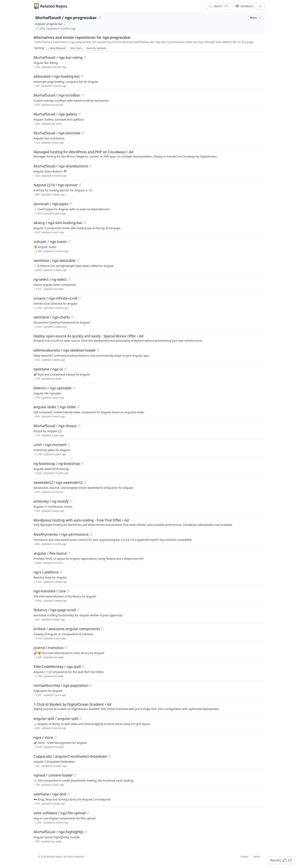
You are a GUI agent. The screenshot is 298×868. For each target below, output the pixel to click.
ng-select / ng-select (50, 279)
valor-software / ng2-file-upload (59, 813)
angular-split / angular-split (56, 718)
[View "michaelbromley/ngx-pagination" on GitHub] (90, 685)
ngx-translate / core (50, 591)
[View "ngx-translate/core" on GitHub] (68, 591)
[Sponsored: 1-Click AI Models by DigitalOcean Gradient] (149, 706)
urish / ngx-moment (50, 445)
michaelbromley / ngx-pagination (61, 685)
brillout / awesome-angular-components (67, 629)
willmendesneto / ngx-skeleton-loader (65, 350)
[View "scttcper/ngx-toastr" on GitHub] (69, 242)
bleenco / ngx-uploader (53, 388)
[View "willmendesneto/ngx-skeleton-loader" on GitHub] (98, 350)
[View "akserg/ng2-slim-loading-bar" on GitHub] (85, 223)
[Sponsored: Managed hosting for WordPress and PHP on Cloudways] (149, 154)
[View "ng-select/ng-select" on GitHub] (69, 279)
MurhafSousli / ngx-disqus (55, 426)
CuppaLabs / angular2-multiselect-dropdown (70, 756)
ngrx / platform (46, 572)
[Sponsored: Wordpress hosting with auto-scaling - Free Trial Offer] (149, 522)
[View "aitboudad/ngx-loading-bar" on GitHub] (82, 76)
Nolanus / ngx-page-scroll (55, 610)
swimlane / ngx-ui (48, 369)
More (256, 18)
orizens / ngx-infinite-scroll (55, 298)
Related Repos (54, 6)
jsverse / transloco (48, 648)
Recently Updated (96, 48)
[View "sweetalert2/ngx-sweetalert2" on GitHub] (85, 482)
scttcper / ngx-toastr (50, 242)
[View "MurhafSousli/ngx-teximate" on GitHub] (83, 133)
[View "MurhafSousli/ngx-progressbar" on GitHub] (100, 18)
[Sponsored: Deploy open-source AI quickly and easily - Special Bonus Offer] (149, 338)
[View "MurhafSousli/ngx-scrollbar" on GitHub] (82, 95)
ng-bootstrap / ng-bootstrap (57, 463)
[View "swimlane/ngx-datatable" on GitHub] (78, 260)
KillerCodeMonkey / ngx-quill (57, 667)
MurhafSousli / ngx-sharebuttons (61, 166)
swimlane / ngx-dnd (50, 794)
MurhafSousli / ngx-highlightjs (58, 832)
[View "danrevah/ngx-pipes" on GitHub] (71, 204)
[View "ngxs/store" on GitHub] (55, 737)
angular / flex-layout (50, 553)
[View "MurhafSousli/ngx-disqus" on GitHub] (79, 426)
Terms (256, 857)
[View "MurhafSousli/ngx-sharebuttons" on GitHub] (90, 166)
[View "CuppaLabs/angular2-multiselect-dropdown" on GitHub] (109, 756)
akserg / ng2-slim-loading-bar (58, 223)
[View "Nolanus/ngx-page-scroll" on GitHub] (78, 610)
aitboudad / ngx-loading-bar (57, 76)
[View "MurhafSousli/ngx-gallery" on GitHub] (79, 114)
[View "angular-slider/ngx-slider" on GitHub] (78, 407)
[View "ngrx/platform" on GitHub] (61, 572)
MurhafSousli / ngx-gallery (55, 114)
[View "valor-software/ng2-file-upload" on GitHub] (88, 813)
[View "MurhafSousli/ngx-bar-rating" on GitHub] (85, 57)
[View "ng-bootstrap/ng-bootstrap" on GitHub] (82, 463)
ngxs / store (43, 737)
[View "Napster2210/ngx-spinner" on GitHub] (80, 185)
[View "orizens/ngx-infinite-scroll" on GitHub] (80, 298)
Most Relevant (57, 48)
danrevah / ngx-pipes (51, 204)
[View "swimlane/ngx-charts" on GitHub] (72, 317)
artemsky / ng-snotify (51, 501)
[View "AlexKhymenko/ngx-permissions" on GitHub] (91, 534)
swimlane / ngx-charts (52, 317)
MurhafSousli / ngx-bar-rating (58, 57)
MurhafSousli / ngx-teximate (57, 133)
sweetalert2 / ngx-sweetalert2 (58, 482)
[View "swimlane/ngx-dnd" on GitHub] (68, 794)
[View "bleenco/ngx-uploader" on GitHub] (74, 388)
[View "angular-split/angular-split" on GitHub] (81, 718)
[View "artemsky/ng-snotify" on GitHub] (71, 501)
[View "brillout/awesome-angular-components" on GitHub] (102, 629)
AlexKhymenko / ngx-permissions (61, 534)
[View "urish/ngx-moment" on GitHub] (69, 445)
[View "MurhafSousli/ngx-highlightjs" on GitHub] (86, 832)
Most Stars (76, 48)
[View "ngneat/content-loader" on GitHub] (75, 775)
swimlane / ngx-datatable (54, 260)
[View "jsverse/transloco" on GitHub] (66, 648)
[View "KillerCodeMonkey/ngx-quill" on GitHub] (83, 667)
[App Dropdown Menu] (260, 6)
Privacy (244, 857)
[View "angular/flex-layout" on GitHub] (69, 553)
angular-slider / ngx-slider (55, 407)
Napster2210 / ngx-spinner (56, 185)
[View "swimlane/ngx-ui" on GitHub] (65, 369)
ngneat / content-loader (53, 775)
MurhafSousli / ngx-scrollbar (57, 95)
